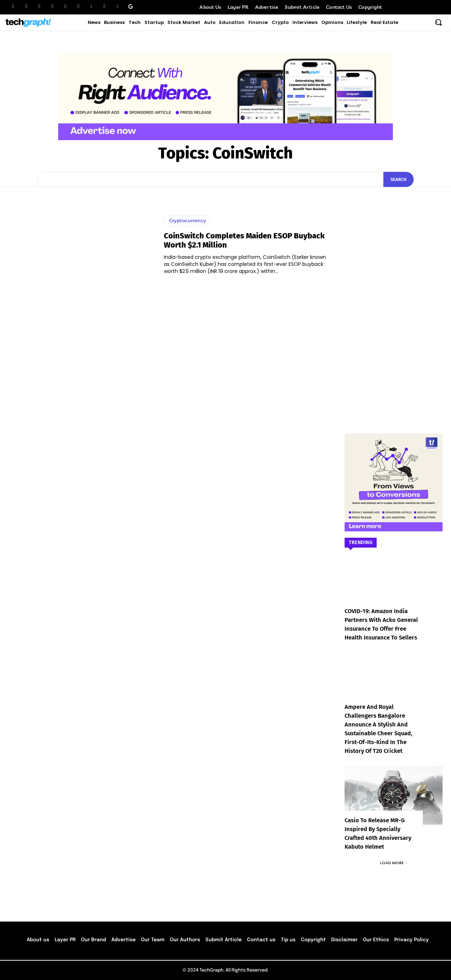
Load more (394, 863)
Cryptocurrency (188, 220)
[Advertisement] (394, 300)
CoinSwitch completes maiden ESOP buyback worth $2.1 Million (244, 240)
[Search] (399, 180)
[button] (438, 22)
